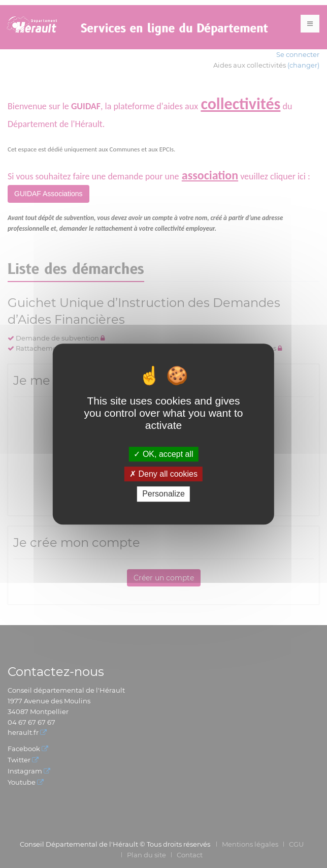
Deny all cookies (163, 474)
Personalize (163, 494)
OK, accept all (163, 454)
